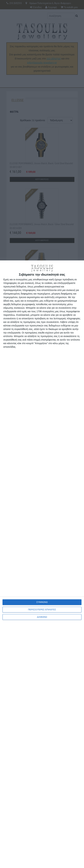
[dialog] (42, 564)
